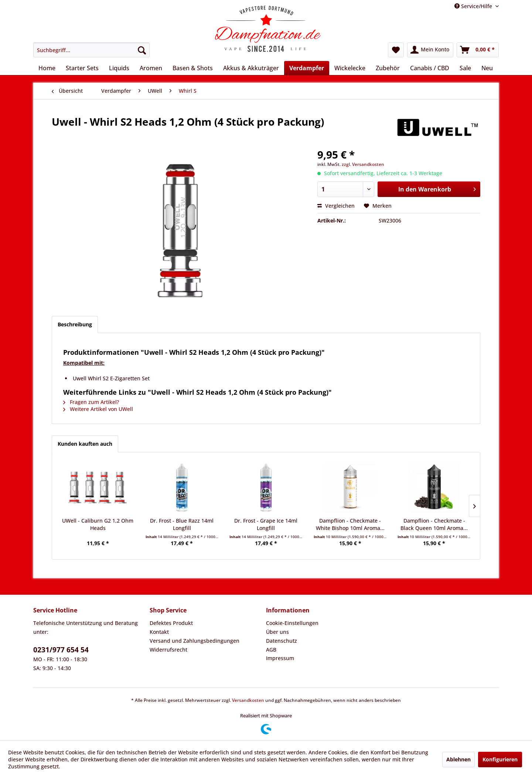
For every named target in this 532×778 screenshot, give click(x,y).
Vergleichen (336, 206)
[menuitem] (91, 50)
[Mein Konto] (430, 50)
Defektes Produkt (171, 623)
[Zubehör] (388, 68)
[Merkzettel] (396, 50)
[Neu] (487, 68)
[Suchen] (142, 50)
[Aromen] (151, 68)
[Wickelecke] (350, 68)
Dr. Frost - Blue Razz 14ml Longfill (182, 524)
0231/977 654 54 (61, 650)
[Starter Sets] (82, 68)
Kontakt (159, 632)
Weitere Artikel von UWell (98, 409)
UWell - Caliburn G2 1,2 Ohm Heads (98, 524)
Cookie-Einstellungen (292, 623)
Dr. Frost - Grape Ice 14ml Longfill (266, 524)
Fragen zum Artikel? (91, 402)
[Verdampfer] (307, 68)
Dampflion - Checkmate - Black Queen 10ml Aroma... (434, 524)
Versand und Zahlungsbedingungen (195, 641)
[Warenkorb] (478, 50)
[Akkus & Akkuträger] (251, 68)
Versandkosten (248, 700)
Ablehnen (458, 759)
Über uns (277, 632)
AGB (271, 650)
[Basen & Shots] (193, 68)
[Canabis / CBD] (430, 68)
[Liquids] (119, 68)
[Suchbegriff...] (91, 50)
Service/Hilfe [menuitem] (474, 6)
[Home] (47, 68)
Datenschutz (282, 641)
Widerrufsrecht (168, 650)
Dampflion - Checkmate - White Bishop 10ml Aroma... (350, 524)
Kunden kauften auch (85, 444)
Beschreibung (75, 324)
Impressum (280, 658)
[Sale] (465, 68)
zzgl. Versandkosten (363, 164)
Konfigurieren (500, 759)
